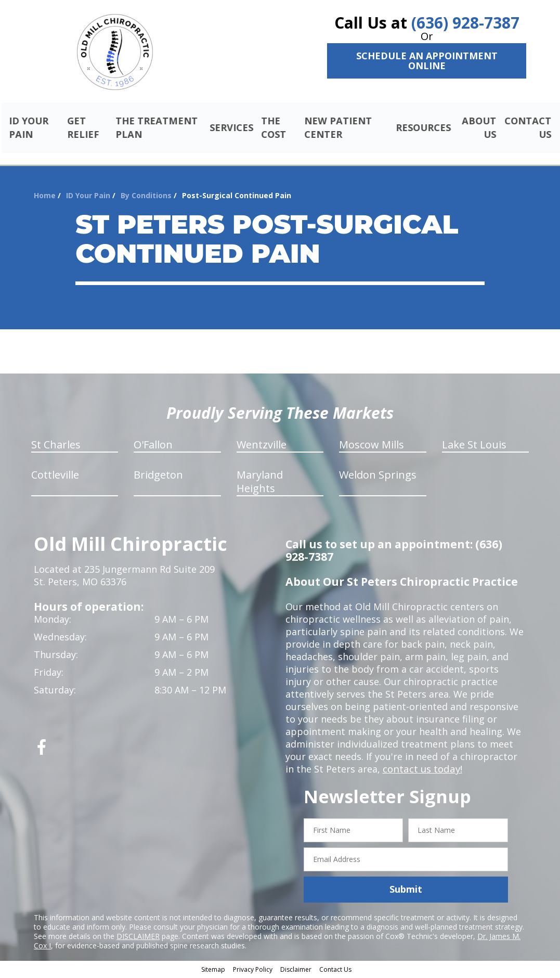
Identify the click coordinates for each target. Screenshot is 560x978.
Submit (406, 891)
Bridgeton (158, 476)
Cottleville (55, 476)
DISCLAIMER (138, 937)
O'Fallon (153, 446)
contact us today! (421, 770)
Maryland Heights (260, 483)
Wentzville (262, 446)
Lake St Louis (474, 446)
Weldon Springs (378, 476)
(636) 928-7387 (465, 23)
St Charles (56, 446)
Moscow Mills (372, 446)
